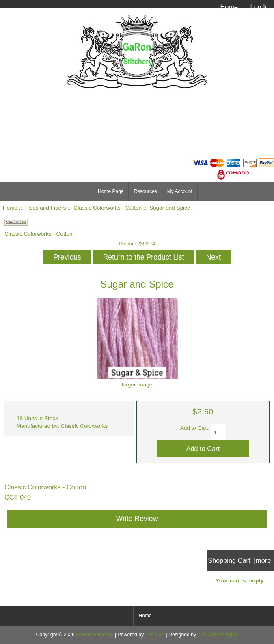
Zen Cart (155, 635)
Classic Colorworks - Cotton (108, 208)
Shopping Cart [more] (240, 560)
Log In (260, 7)
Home (229, 7)
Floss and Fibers (45, 208)
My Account (180, 191)
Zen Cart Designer (218, 635)
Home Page (111, 191)
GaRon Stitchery (94, 635)
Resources (145, 191)
